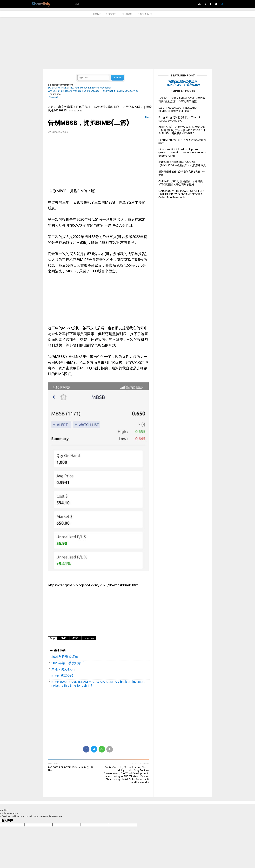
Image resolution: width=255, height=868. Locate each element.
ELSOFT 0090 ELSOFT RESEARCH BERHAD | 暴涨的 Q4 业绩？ (178, 109)
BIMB (64, 638)
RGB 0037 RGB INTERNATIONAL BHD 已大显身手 (71, 769)
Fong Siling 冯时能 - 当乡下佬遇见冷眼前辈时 (182, 141)
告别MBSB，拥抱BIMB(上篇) (89, 123)
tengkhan (89, 638)
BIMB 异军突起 (62, 676)
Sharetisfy (41, 4)
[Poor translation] (9, 821)
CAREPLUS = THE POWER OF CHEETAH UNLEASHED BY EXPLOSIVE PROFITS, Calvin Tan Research (182, 194)
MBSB (75, 638)
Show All (53, 97)
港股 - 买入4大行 (64, 669)
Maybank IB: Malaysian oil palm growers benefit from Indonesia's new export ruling (182, 153)
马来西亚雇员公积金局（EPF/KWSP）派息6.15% (183, 83)
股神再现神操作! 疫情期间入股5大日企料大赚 (182, 173)
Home (76, 4)
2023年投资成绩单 (65, 657)
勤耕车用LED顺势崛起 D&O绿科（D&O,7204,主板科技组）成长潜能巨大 (182, 164)
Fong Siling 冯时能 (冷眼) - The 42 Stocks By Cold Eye (179, 119)
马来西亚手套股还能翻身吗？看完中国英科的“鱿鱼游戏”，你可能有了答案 (182, 100)
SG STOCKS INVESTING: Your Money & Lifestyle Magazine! (79, 88)
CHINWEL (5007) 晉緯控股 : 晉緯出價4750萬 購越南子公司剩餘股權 (181, 183)
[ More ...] (149, 117)
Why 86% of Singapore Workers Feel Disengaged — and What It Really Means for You (93, 91)
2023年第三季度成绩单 (68, 663)
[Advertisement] (127, 43)
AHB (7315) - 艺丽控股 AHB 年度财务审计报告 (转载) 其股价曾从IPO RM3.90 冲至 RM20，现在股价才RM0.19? (182, 130)
